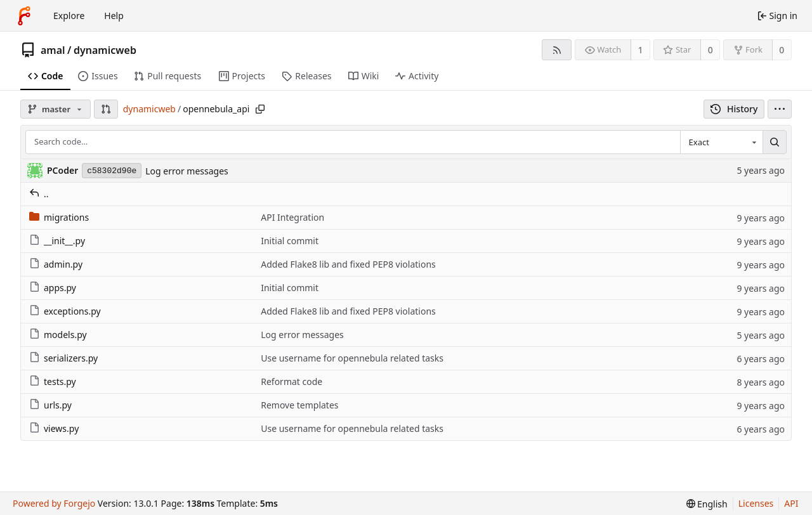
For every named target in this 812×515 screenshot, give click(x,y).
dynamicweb (105, 50)
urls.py (50, 405)
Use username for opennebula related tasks (352, 358)
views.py (54, 428)
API (791, 503)
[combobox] (721, 142)
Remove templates (299, 405)
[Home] (24, 16)
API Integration (292, 217)
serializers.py (63, 358)
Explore (69, 16)
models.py (58, 335)
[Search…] (775, 142)
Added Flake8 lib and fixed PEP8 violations (348, 264)
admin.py (56, 264)
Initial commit (290, 241)
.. (39, 194)
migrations (59, 217)
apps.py (53, 288)
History (734, 109)
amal (53, 50)
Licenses (756, 503)
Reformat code (291, 381)
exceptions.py (65, 311)
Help (114, 16)
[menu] (780, 109)
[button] (106, 109)
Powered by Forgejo (54, 503)
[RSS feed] (557, 50)
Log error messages (187, 171)
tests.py (53, 381)
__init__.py (57, 241)
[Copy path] (260, 109)
